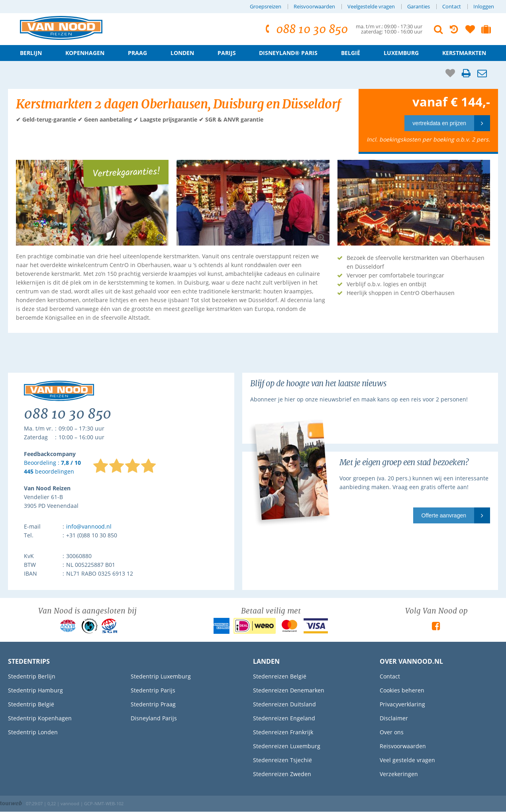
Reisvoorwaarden (314, 7)
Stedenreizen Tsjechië (282, 760)
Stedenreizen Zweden (282, 774)
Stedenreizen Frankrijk (283, 732)
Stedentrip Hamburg (35, 690)
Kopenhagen (85, 53)
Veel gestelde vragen (407, 760)
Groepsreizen (266, 7)
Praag (137, 53)
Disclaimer (394, 718)
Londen (182, 53)
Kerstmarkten (464, 53)
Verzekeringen (399, 774)
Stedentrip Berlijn (32, 676)
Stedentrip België (31, 704)
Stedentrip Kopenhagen (40, 718)
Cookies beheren (402, 690)
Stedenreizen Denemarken (289, 690)
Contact (452, 7)
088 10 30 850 (305, 29)
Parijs (227, 53)
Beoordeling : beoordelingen (52, 467)
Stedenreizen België (280, 676)
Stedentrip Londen (33, 732)
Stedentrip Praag (153, 704)
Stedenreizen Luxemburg (287, 746)
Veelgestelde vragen (371, 7)
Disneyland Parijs (154, 718)
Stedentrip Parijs (153, 690)
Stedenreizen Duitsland (284, 704)
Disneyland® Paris (288, 53)
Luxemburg (401, 53)
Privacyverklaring (402, 704)
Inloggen (484, 7)
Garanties (419, 7)
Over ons (392, 732)
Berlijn (31, 53)
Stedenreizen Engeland (284, 718)
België (351, 53)
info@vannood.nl (89, 526)
